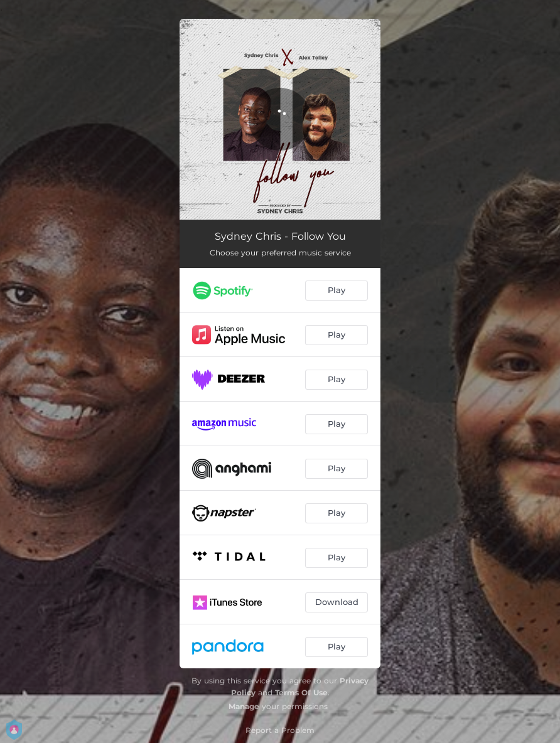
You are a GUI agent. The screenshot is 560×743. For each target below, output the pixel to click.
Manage (244, 706)
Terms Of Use (301, 692)
